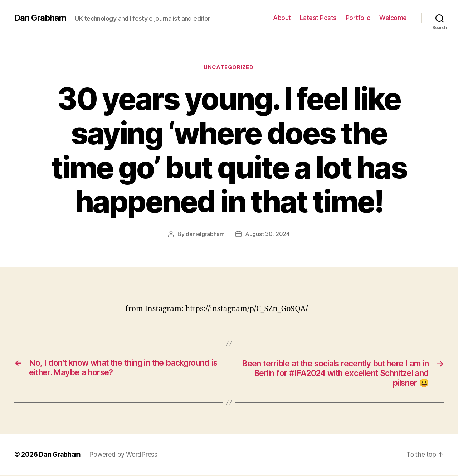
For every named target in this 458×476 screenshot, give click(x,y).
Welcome (393, 18)
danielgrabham (205, 234)
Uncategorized (229, 68)
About (282, 18)
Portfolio (358, 18)
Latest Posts (318, 18)
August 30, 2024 (267, 234)
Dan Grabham (41, 18)
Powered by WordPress (124, 456)
